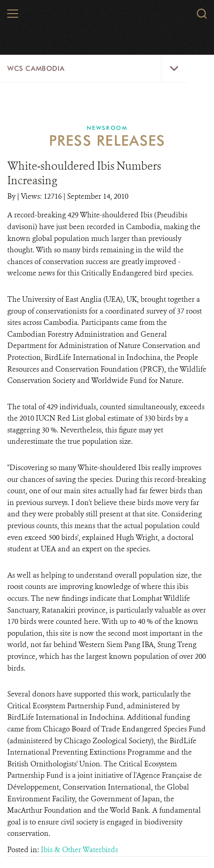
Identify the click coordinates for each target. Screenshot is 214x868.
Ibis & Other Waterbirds (79, 850)
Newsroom (107, 128)
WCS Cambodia (36, 69)
